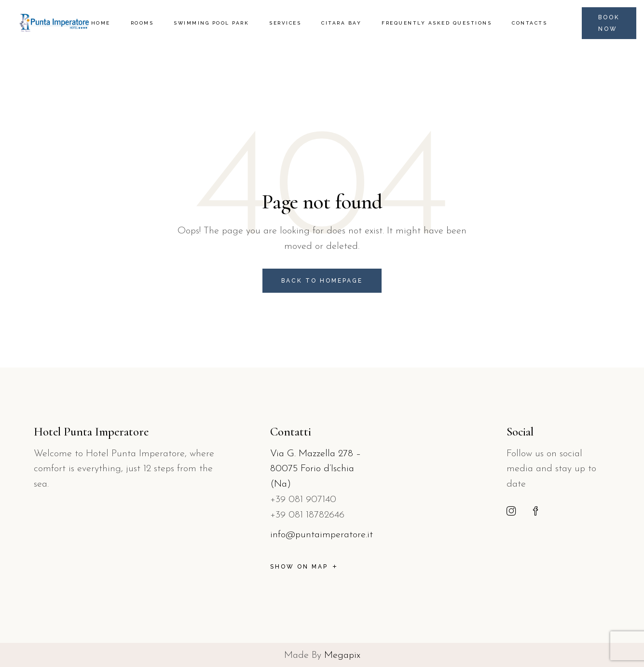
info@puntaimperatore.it (322, 535)
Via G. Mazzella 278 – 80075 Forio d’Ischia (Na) (315, 469)
